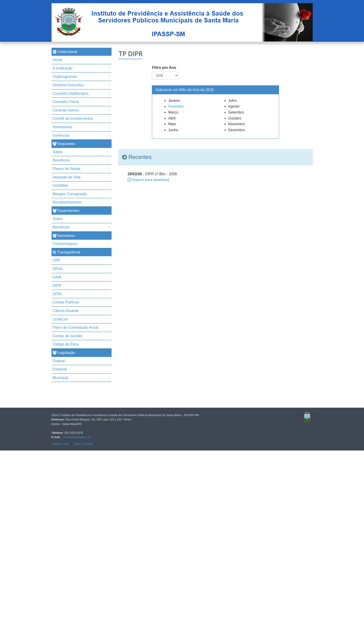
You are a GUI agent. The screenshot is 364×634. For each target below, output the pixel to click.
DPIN (57, 294)
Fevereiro (176, 106)
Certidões (60, 185)
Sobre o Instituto (83, 444)
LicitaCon (60, 319)
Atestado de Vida (67, 177)
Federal (59, 361)
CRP (57, 260)
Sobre (58, 152)
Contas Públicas (66, 302)
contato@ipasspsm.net (77, 437)
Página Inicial (61, 444)
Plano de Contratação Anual (75, 327)
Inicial (57, 60)
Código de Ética (66, 344)
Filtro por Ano (164, 68)
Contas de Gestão (67, 336)
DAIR (57, 277)
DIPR (57, 285)
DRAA (58, 269)
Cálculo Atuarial (65, 311)
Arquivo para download (151, 180)
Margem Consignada (70, 194)
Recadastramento (67, 202)
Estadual (60, 369)
